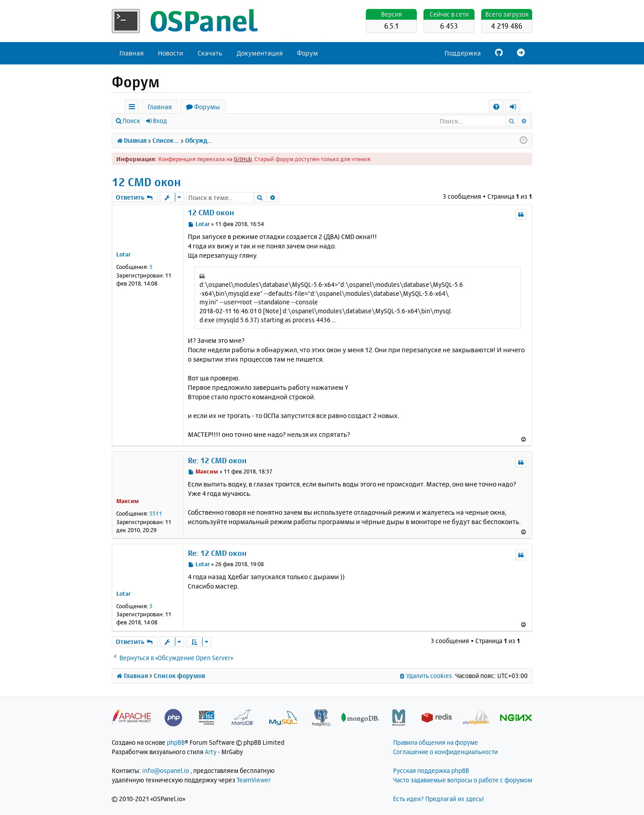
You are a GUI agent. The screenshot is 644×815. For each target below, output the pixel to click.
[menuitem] (496, 107)
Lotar (123, 254)
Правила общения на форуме (436, 742)
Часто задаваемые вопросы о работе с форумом (463, 780)
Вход (160, 121)
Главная (131, 53)
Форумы (207, 107)
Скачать (210, 53)
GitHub (243, 159)
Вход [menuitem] (516, 108)
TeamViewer (254, 780)
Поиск (131, 121)
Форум (307, 53)
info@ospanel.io (166, 770)
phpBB (176, 742)
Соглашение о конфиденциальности (445, 752)
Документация (260, 53)
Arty (211, 752)
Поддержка (463, 53)
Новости (171, 53)
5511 (156, 513)
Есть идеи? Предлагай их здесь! (439, 799)
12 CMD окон (146, 182)
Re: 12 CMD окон (217, 460)
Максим (128, 501)
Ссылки (133, 108)
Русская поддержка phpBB (431, 770)
